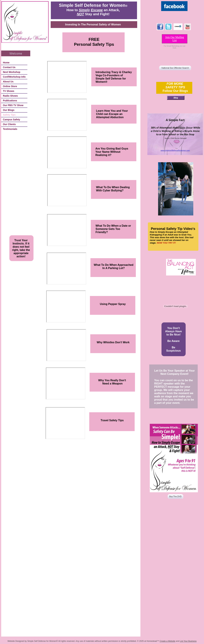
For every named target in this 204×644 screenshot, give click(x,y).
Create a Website (168, 641)
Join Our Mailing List (175, 39)
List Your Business (188, 641)
